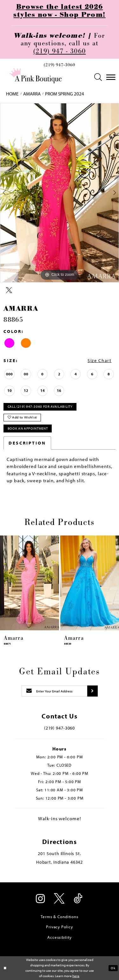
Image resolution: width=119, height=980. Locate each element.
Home (12, 94)
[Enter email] (55, 691)
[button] (98, 77)
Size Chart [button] (99, 360)
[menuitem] (60, 66)
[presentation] (30, 583)
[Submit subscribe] (92, 691)
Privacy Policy (59, 927)
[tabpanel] (60, 193)
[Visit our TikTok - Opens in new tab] (78, 899)
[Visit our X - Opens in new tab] (60, 899)
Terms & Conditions (59, 917)
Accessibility (59, 937)
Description (27, 443)
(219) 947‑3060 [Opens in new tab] (60, 728)
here (76, 976)
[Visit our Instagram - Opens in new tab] (41, 899)
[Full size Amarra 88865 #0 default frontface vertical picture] (60, 193)
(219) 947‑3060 (60, 65)
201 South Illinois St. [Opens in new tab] (59, 853)
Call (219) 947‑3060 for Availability (40, 406)
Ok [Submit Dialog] (113, 968)
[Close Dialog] (5, 968)
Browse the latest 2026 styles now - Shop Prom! (59, 11)
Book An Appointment (28, 428)
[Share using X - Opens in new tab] (9, 290)
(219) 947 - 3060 (60, 51)
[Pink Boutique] (36, 76)
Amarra (32, 94)
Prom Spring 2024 (65, 94)
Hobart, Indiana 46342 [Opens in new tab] (60, 862)
